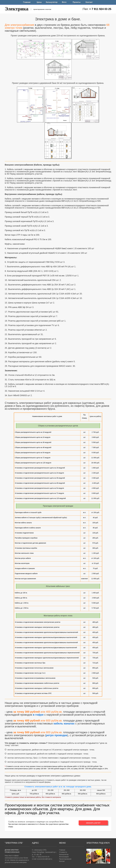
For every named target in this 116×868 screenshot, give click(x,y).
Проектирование (65, 859)
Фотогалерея (64, 857)
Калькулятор (52, 2)
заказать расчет (93, 823)
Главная (27, 2)
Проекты (77, 2)
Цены (39, 2)
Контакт (89, 2)
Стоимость (63, 852)
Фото (64, 2)
